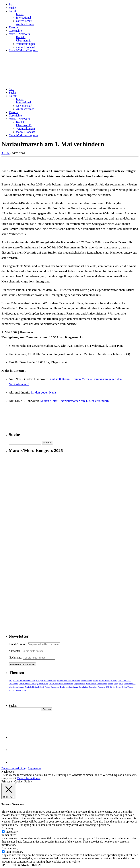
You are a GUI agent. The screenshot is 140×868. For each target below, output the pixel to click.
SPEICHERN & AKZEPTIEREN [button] (21, 865)
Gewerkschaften (55, 684)
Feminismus (24, 684)
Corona (114, 680)
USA (24, 690)
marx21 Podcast (25, 47)
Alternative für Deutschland (24, 680)
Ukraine (18, 690)
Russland (101, 687)
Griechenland (68, 684)
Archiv (5, 153)
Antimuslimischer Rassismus (68, 680)
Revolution (83, 687)
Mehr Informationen (29, 778)
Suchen (13, 706)
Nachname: (15, 658)
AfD (11, 680)
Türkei (11, 690)
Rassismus (55, 687)
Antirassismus (86, 680)
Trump (130, 687)
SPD (108, 687)
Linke (126, 684)
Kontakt (21, 37)
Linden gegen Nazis (44, 392)
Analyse (39, 680)
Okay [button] (5, 778)
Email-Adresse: (18, 644)
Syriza (124, 687)
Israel (94, 684)
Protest (47, 687)
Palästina (34, 687)
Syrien (118, 687)
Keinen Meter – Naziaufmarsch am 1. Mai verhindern (74, 401)
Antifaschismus (25, 24)
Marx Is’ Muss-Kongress (23, 50)
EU (130, 680)
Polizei (41, 687)
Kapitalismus (102, 684)
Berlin (95, 680)
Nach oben (8, 772)
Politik (13, 11)
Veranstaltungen (25, 44)
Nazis (27, 687)
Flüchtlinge (34, 684)
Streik (112, 687)
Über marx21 (24, 40)
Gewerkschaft (24, 21)
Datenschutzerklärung (14, 768)
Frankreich (44, 684)
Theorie (13, 27)
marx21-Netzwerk (19, 34)
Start (11, 4)
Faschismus (13, 684)
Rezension (93, 687)
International (24, 18)
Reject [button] (12, 778)
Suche (12, 8)
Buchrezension (105, 680)
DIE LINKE (123, 680)
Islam (88, 684)
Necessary (12, 832)
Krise (121, 684)
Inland (20, 14)
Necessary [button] (7, 828)
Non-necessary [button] (10, 848)
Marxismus (13, 687)
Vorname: (14, 651)
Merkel (22, 687)
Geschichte (15, 31)
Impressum (34, 768)
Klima (110, 684)
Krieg (116, 684)
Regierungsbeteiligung (69, 687)
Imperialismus (80, 684)
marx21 (133, 684)
